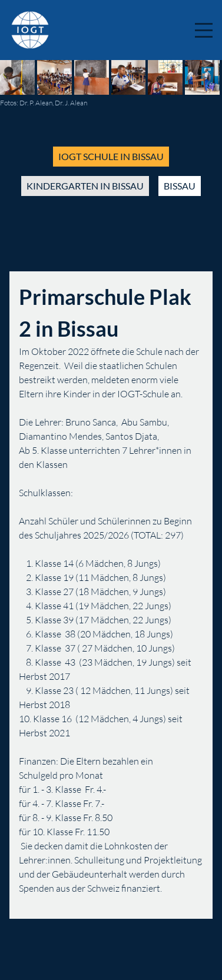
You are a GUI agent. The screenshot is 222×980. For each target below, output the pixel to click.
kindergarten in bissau (85, 186)
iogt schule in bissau (111, 156)
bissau (180, 186)
